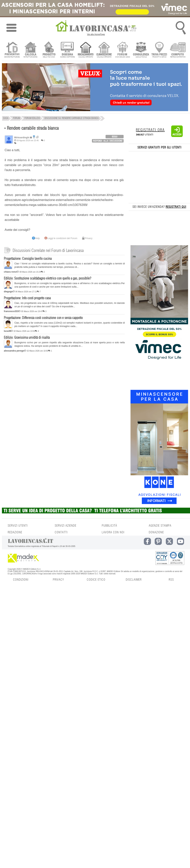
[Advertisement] (64, 383)
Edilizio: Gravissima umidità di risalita (27, 338)
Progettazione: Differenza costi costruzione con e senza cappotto (43, 318)
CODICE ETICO (96, 580)
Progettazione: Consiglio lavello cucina (28, 259)
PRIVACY (58, 580)
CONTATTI (61, 532)
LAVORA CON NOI (113, 532)
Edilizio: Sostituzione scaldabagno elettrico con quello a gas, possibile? (47, 279)
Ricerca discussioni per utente (37, 137)
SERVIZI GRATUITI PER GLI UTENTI (159, 148)
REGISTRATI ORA (150, 130)
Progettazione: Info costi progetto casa (27, 298)
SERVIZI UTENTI (18, 526)
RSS (171, 580)
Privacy (87, 238)
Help (36, 238)
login (115, 137)
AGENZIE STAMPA (160, 526)
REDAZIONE (15, 532)
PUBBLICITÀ (109, 526)
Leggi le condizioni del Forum (61, 238)
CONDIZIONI (21, 580)
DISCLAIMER (134, 580)
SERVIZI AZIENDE (66, 526)
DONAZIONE (156, 532)
